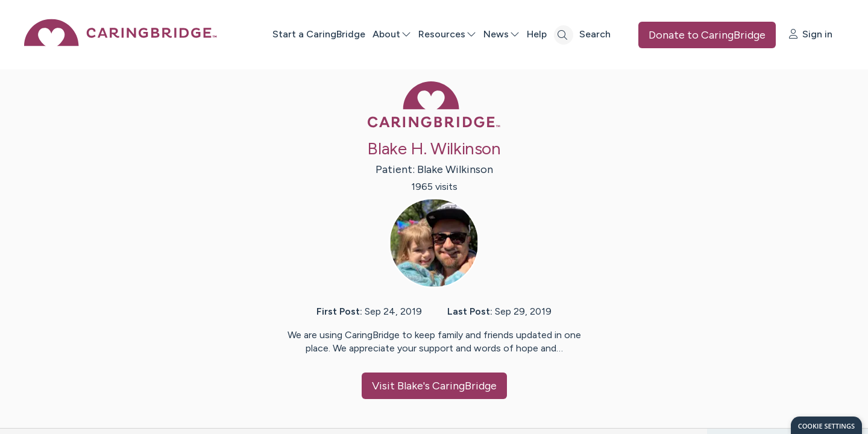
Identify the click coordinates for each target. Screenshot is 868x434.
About (392, 34)
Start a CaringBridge (319, 34)
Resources (447, 34)
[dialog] (826, 425)
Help (537, 34)
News (502, 34)
